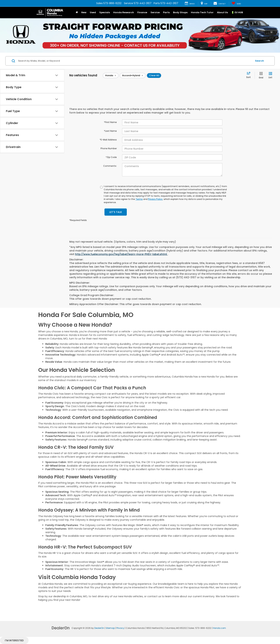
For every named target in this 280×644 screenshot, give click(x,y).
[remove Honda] (111, 76)
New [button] (84, 12)
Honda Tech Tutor (202, 12)
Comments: (110, 166)
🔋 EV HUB (237, 12)
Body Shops (180, 12)
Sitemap (110, 628)
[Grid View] (260, 75)
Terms (139, 199)
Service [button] (155, 12)
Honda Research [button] (124, 12)
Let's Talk (116, 212)
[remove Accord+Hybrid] (133, 76)
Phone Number (109, 148)
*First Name (110, 122)
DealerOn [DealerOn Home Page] (99, 628)
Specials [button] (105, 12)
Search (259, 61)
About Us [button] (222, 12)
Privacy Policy (155, 199)
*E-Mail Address (108, 140)
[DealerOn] (61, 628)
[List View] (270, 75)
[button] (77, 12)
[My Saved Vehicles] (236, 3)
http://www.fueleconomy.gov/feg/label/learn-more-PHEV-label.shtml (121, 254)
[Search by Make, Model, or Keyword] (135, 61)
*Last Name (110, 131)
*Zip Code (111, 157)
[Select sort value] (250, 75)
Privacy (120, 628)
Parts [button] (166, 12)
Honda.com (219, 628)
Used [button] (93, 12)
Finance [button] (142, 12)
